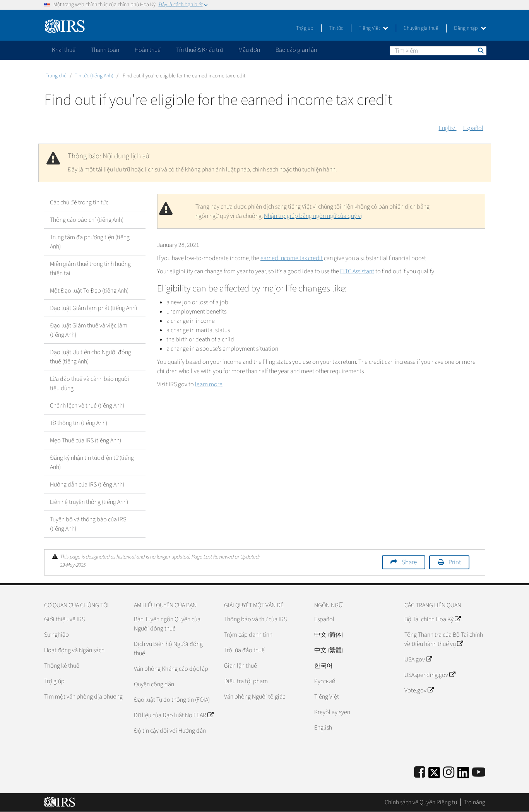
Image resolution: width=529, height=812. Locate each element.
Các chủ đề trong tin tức (79, 202)
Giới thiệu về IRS (64, 619)
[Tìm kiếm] (438, 51)
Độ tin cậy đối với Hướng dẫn (170, 731)
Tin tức (336, 28)
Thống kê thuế (62, 666)
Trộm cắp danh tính (248, 635)
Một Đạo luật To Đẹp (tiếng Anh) (89, 291)
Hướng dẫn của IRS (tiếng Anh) (87, 485)
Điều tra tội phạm (246, 681)
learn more (209, 384)
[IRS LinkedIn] (463, 775)
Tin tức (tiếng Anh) (94, 76)
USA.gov (418, 660)
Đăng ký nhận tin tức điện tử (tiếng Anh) (92, 463)
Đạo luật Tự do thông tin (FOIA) (172, 700)
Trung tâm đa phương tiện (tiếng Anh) (90, 242)
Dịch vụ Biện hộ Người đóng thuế (168, 649)
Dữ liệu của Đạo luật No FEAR (174, 715)
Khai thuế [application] (64, 50)
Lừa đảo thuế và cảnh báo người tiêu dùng (90, 384)
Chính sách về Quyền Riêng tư (421, 802)
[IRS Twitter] (434, 775)
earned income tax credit (292, 258)
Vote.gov (419, 690)
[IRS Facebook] (420, 773)
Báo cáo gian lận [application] (296, 50)
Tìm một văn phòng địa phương (83, 697)
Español (473, 128)
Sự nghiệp (56, 635)
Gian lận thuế (241, 666)
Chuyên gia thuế (421, 28)
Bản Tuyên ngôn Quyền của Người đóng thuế (167, 624)
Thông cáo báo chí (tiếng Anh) (87, 220)
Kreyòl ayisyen (332, 712)
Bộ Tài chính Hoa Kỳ (432, 619)
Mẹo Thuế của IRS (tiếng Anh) (86, 440)
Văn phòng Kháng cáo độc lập (171, 669)
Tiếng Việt (373, 28)
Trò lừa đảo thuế (244, 650)
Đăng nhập (470, 28)
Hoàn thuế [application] (148, 50)
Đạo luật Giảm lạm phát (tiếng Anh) (93, 308)
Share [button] (409, 562)
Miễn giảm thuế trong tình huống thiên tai (90, 269)
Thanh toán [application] (105, 50)
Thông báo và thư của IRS (255, 619)
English (448, 128)
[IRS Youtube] (479, 773)
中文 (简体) (329, 635)
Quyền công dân (154, 684)
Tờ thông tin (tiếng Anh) (79, 423)
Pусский (325, 681)
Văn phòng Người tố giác (255, 697)
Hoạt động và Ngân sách (74, 650)
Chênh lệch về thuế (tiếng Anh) (87, 406)
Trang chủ (56, 76)
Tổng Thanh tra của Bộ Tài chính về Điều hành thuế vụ (444, 639)
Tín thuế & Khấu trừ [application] (199, 50)
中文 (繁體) (329, 650)
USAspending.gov (430, 675)
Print (455, 562)
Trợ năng (474, 802)
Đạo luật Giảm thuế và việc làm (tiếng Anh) (89, 330)
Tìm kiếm (480, 50)
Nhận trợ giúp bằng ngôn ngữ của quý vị (313, 216)
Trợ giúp (305, 28)
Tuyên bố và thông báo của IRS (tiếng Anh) (88, 524)
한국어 (324, 666)
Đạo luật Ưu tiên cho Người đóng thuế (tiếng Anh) (91, 357)
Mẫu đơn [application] (249, 50)
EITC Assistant (357, 271)
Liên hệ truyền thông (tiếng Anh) (89, 502)
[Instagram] (449, 773)
